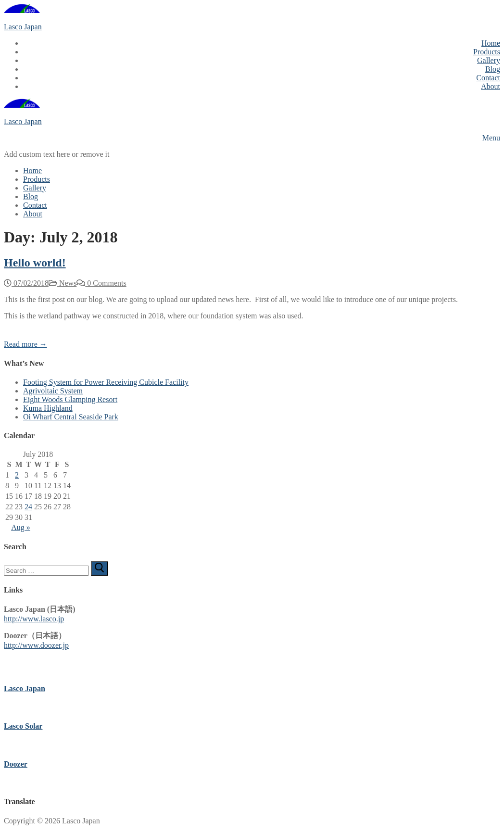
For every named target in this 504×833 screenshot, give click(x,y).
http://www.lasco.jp (34, 619)
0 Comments (101, 283)
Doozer (16, 764)
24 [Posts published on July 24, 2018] (28, 507)
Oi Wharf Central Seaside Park (71, 417)
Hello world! (35, 263)
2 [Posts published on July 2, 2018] (17, 475)
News (63, 283)
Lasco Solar (23, 726)
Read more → (25, 344)
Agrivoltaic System (53, 391)
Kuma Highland (48, 408)
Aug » (21, 527)
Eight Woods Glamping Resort (70, 399)
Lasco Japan (23, 27)
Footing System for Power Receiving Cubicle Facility (106, 382)
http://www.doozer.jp (36, 645)
